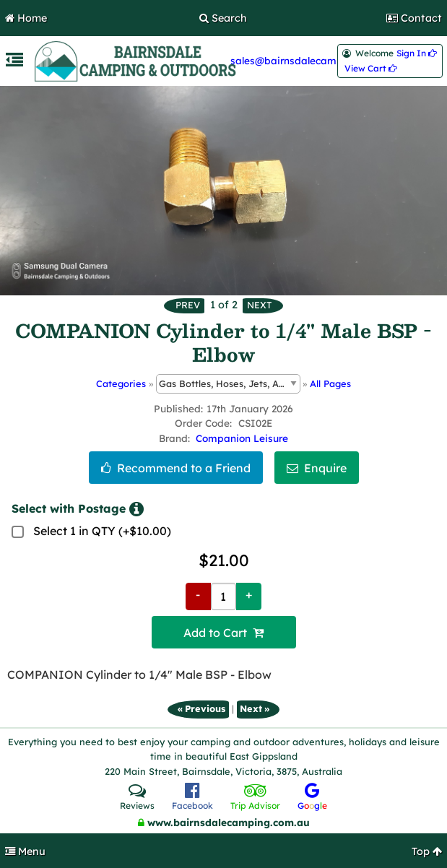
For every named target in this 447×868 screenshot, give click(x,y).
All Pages (330, 383)
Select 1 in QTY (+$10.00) (102, 531)
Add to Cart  (223, 633)
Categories (121, 383)
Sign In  (417, 53)
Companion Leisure (242, 438)
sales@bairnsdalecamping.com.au (313, 60)
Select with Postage (78, 509)
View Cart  (371, 69)
